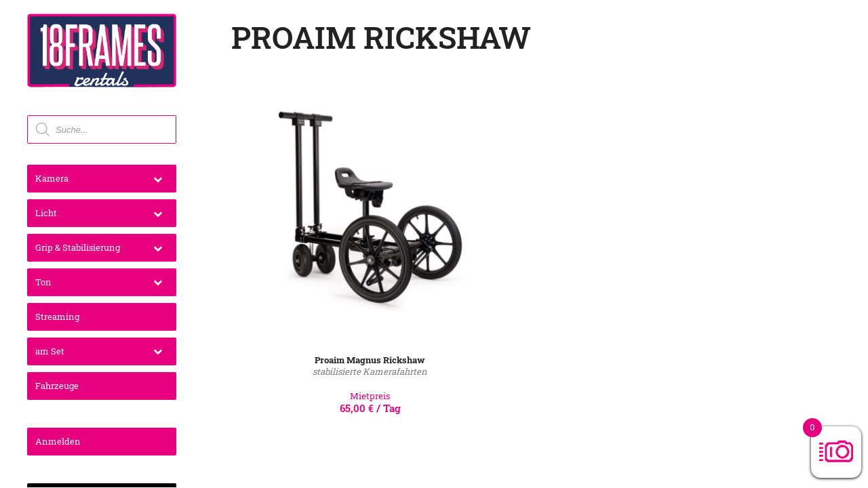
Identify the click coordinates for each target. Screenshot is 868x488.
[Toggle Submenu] (158, 179)
